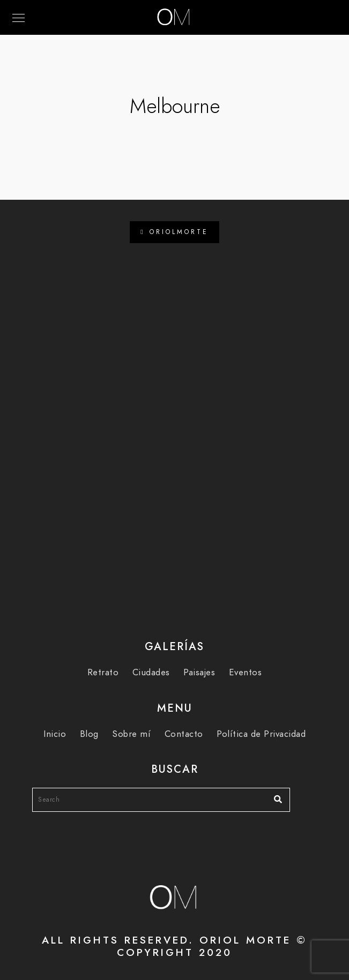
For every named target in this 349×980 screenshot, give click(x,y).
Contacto (184, 734)
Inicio (55, 734)
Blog (89, 734)
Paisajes (199, 672)
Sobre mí (131, 734)
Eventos (246, 672)
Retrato (103, 672)
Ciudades (151, 672)
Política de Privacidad (261, 734)
